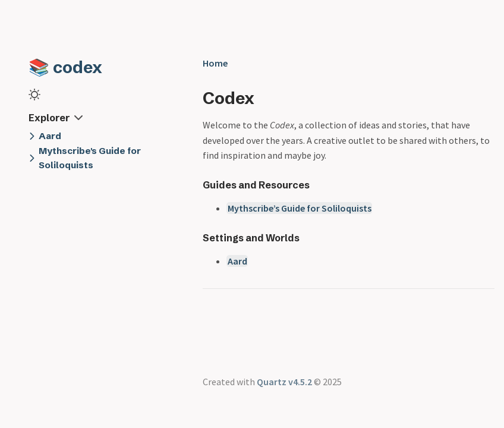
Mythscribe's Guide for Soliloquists (90, 158)
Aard (50, 136)
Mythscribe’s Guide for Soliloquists (300, 208)
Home (215, 63)
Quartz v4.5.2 (284, 382)
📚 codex (65, 67)
